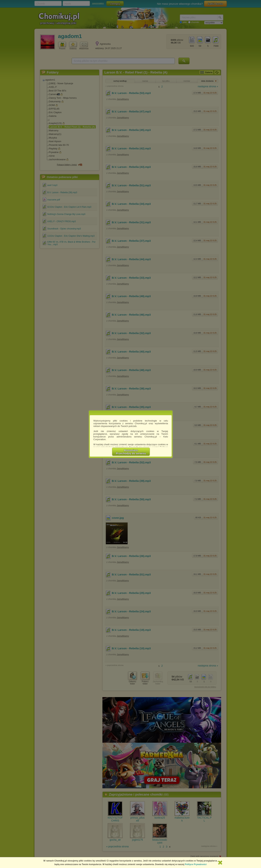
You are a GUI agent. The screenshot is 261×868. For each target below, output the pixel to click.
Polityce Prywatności (196, 864)
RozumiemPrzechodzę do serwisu (131, 452)
